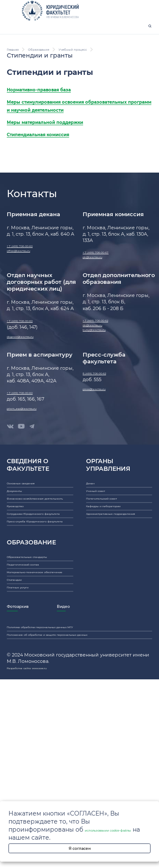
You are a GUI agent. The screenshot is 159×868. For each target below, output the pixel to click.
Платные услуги (26, 755)
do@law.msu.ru (100, 385)
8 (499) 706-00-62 (103, 436)
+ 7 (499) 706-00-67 (105, 301)
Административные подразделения (110, 618)
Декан (93, 560)
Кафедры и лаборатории (117, 601)
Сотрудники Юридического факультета (39, 624)
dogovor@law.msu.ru (31, 396)
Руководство (22, 607)
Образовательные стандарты (29, 692)
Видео (110, 780)
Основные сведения (32, 560)
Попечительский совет (114, 588)
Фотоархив (26, 780)
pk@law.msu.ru (100, 310)
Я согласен (79, 844)
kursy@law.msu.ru (103, 393)
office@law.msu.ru (28, 303)
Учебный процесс (35, 79)
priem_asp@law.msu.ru (33, 475)
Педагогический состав (36, 708)
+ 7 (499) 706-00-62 (105, 376)
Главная (19, 71)
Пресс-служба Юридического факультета (39, 644)
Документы (21, 574)
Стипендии (21, 742)
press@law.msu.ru (103, 456)
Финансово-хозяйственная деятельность (40, 591)
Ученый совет (103, 574)
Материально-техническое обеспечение (40, 725)
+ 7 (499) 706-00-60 (29, 294)
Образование (63, 71)
